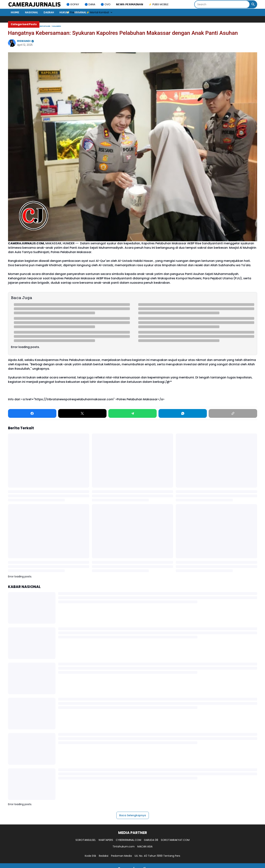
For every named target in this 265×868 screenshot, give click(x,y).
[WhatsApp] (183, 413)
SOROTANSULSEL (86, 840)
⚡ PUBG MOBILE (159, 4)
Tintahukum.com (124, 847)
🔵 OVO (106, 4)
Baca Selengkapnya (133, 815)
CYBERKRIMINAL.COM (128, 840)
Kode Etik (90, 856)
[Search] (222, 4)
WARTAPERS (106, 840)
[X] (82, 413)
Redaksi (104, 856)
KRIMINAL (80, 12)
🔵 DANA (90, 4)
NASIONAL (32, 12)
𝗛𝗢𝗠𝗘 (15, 12)
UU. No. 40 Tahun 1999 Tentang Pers (157, 856)
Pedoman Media (121, 856)
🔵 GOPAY (73, 4)
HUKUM (64, 12)
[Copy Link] (233, 413)
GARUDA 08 (151, 840)
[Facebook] (32, 413)
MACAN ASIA (145, 847)
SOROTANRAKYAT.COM (175, 840)
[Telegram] (132, 413)
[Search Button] (253, 4)
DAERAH (49, 12)
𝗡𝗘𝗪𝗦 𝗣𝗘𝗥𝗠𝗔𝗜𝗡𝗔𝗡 (130, 4)
